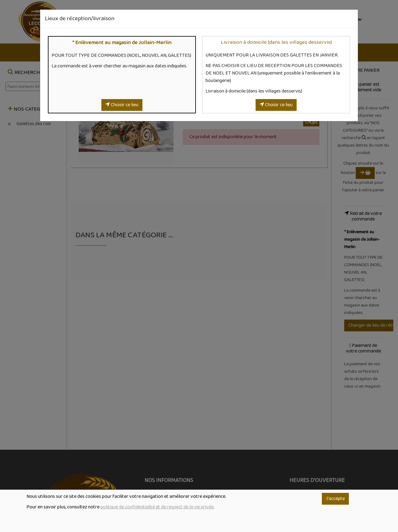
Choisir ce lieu (122, 105)
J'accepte (335, 499)
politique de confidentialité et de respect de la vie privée (157, 507)
